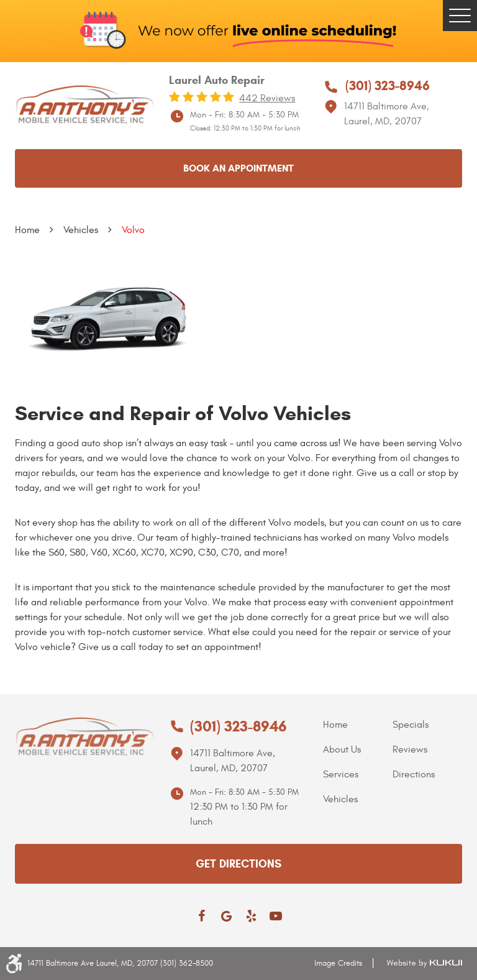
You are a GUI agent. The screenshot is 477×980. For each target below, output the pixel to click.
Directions (414, 774)
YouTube (276, 916)
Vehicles (81, 230)
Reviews (410, 749)
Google (226, 916)
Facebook (201, 916)
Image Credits (338, 963)
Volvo (133, 230)
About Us (342, 749)
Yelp (251, 916)
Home (27, 230)
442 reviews (267, 98)
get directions (238, 864)
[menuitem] (358, 725)
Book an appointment (238, 168)
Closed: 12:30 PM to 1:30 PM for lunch (245, 128)
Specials (411, 725)
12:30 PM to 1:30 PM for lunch (239, 814)
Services (341, 774)
